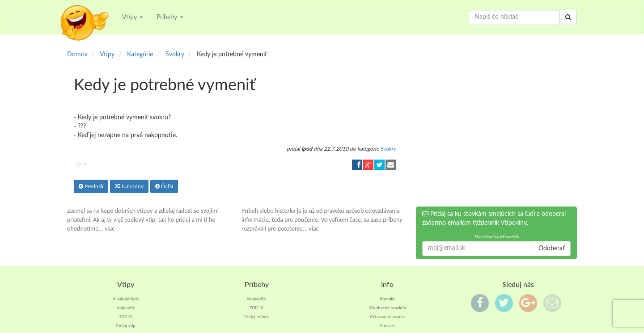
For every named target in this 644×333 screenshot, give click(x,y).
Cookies (388, 326)
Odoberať (552, 249)
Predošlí (91, 186)
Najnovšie (126, 308)
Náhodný (129, 186)
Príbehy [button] (170, 17)
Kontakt (388, 299)
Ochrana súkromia (387, 317)
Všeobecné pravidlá (388, 308)
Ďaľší (164, 186)
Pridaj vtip (126, 326)
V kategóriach (126, 299)
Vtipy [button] (133, 17)
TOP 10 (126, 317)
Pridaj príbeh (256, 317)
